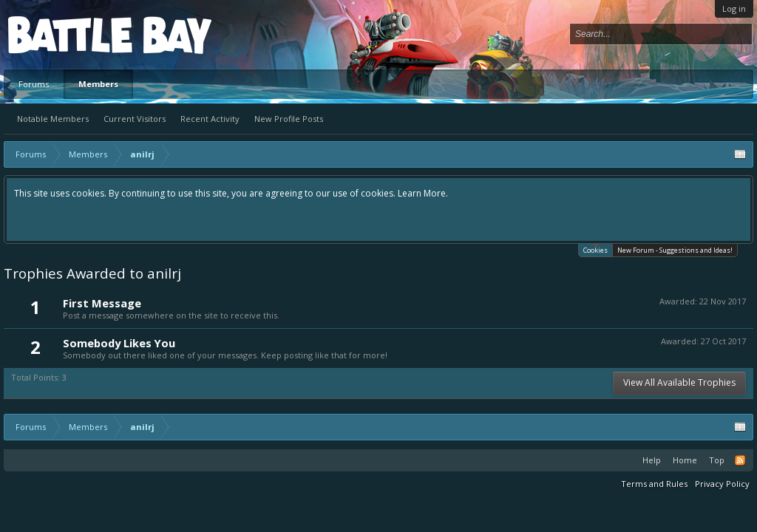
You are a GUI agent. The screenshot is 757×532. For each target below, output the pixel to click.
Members (98, 84)
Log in (734, 8)
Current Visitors (135, 119)
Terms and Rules (654, 484)
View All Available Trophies (679, 382)
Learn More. (423, 193)
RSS (740, 460)
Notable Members (53, 119)
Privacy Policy (722, 484)
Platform (62, 34)
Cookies (595, 249)
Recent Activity (210, 119)
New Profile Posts (289, 119)
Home (685, 460)
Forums (34, 84)
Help (652, 460)
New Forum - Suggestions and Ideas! (675, 250)
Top (717, 460)
